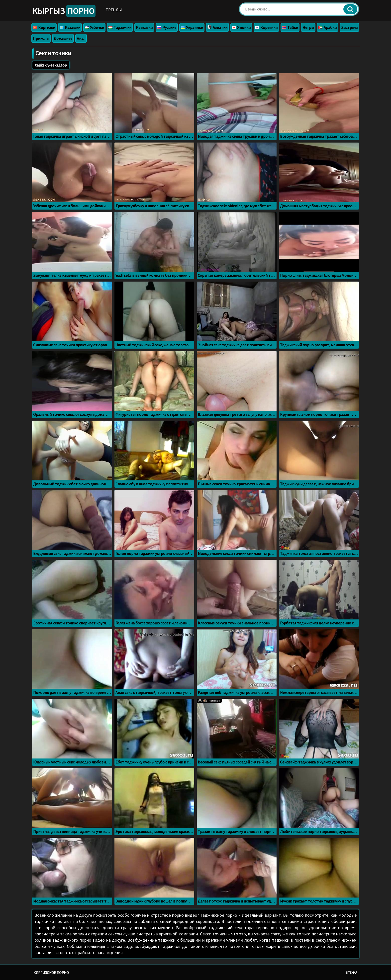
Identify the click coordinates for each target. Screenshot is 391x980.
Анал (81, 38)
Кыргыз (64, 11)
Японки (241, 27)
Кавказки (144, 27)
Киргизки (44, 27)
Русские (167, 27)
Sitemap (352, 973)
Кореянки (266, 27)
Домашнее (63, 38)
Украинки (192, 27)
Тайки (290, 27)
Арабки (328, 27)
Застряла (349, 27)
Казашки (70, 27)
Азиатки (217, 27)
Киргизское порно (51, 973)
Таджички (120, 27)
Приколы (41, 38)
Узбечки (94, 27)
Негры (308, 27)
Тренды (114, 10)
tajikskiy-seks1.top (51, 65)
